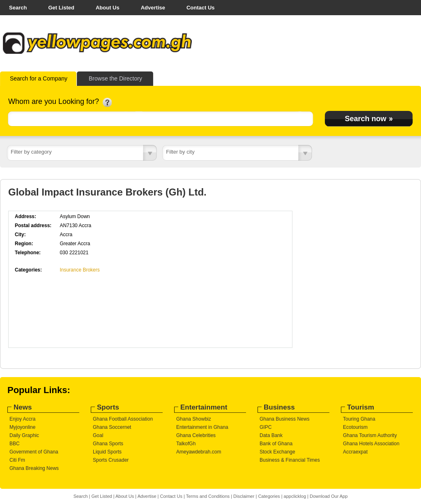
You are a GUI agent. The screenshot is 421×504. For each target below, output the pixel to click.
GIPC (266, 427)
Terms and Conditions (208, 496)
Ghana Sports (108, 444)
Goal (98, 435)
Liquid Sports (107, 452)
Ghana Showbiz (194, 419)
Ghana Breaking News (34, 468)
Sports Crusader (111, 460)
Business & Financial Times (290, 460)
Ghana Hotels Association (371, 444)
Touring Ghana (359, 419)
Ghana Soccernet (112, 427)
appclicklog (295, 496)
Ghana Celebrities (196, 435)
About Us (108, 8)
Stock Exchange (277, 452)
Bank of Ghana (276, 444)
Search (18, 8)
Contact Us (201, 8)
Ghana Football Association (123, 419)
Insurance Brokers (79, 270)
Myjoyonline (22, 427)
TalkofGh (186, 444)
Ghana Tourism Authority (370, 435)
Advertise (153, 8)
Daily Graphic (24, 435)
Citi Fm (17, 460)
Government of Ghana (34, 452)
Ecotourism (355, 427)
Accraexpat (355, 452)
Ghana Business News (284, 419)
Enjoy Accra (22, 419)
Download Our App (329, 496)
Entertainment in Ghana (202, 427)
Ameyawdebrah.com (199, 452)
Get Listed (61, 8)
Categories (269, 496)
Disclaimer (244, 496)
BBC (15, 444)
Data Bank (271, 435)
